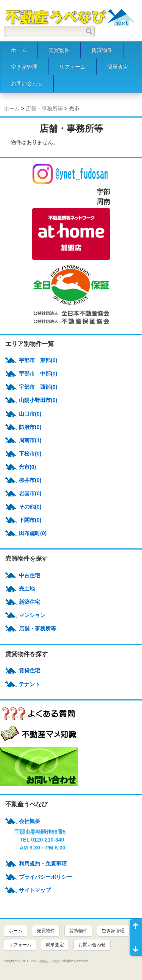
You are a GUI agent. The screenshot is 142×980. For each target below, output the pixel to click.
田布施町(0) (33, 533)
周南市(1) (30, 440)
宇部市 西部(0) (38, 387)
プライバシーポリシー (45, 877)
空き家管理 (24, 67)
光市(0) (27, 467)
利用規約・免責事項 (43, 864)
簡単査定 (118, 67)
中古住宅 (30, 575)
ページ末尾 (136, 947)
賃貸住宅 (30, 671)
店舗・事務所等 (44, 108)
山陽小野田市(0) (38, 400)
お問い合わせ (27, 83)
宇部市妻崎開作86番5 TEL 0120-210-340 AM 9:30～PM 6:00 (40, 840)
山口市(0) (30, 414)
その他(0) (30, 507)
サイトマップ (35, 890)
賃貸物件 (102, 50)
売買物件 (59, 50)
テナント (30, 684)
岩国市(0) (30, 493)
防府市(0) (30, 427)
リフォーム (72, 67)
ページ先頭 (136, 928)
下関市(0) (30, 520)
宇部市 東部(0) (38, 360)
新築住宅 (30, 602)
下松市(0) (30, 454)
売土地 (27, 589)
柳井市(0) (30, 480)
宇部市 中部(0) (38, 374)
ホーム (19, 50)
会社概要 (30, 821)
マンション (32, 615)
